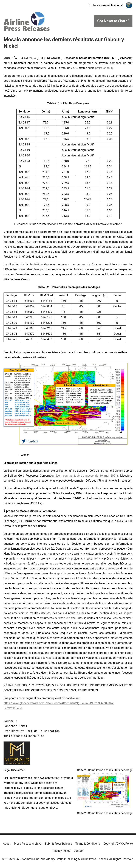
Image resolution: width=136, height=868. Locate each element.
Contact (79, 851)
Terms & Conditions (88, 844)
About (7, 844)
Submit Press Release (58, 844)
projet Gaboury (104, 68)
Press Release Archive (28, 844)
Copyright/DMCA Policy (118, 844)
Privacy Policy (61, 851)
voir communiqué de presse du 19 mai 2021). (88, 476)
